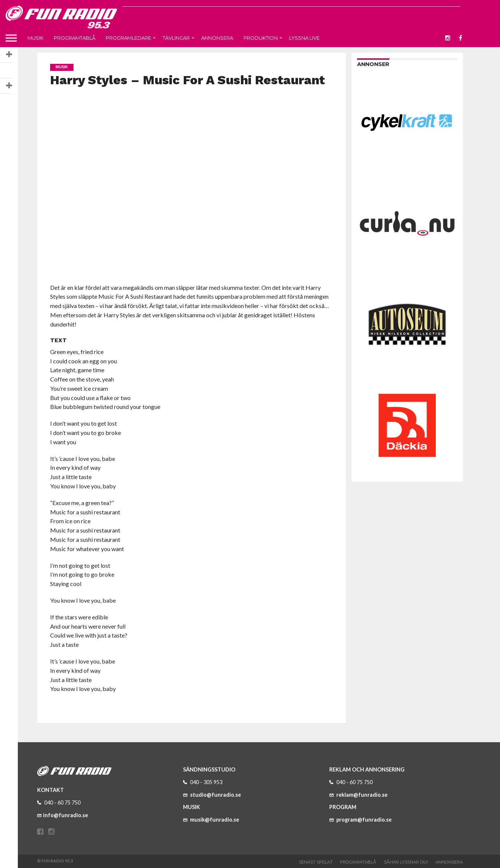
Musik (35, 38)
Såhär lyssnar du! (406, 862)
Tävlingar (176, 38)
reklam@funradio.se (358, 795)
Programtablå (75, 38)
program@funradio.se (360, 820)
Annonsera (217, 38)
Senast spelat (316, 862)
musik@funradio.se (211, 820)
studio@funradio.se (212, 795)
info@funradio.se (63, 815)
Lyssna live (304, 38)
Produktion (261, 38)
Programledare (128, 38)
